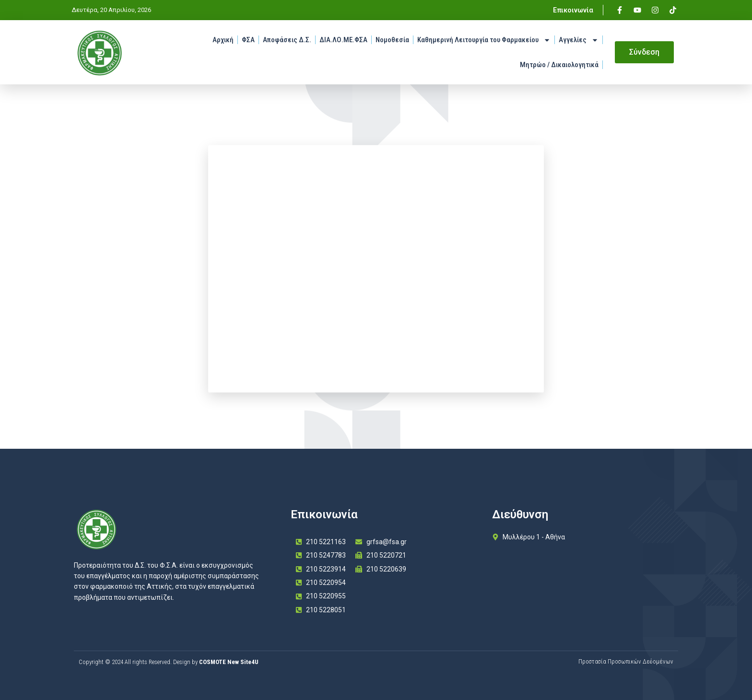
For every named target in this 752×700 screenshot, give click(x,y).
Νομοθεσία (392, 40)
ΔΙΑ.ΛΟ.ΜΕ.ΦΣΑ (343, 40)
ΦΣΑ (248, 40)
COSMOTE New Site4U (229, 662)
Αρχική (223, 40)
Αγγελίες (579, 40)
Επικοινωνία (573, 10)
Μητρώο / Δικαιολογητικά (559, 65)
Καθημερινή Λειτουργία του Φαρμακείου (484, 40)
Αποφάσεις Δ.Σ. (287, 40)
